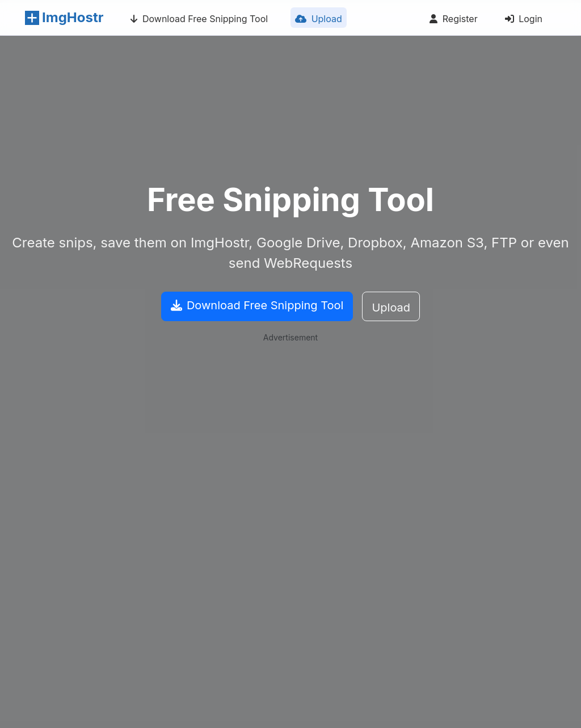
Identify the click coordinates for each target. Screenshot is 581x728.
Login (521, 20)
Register (451, 20)
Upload (316, 20)
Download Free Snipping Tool (197, 20)
